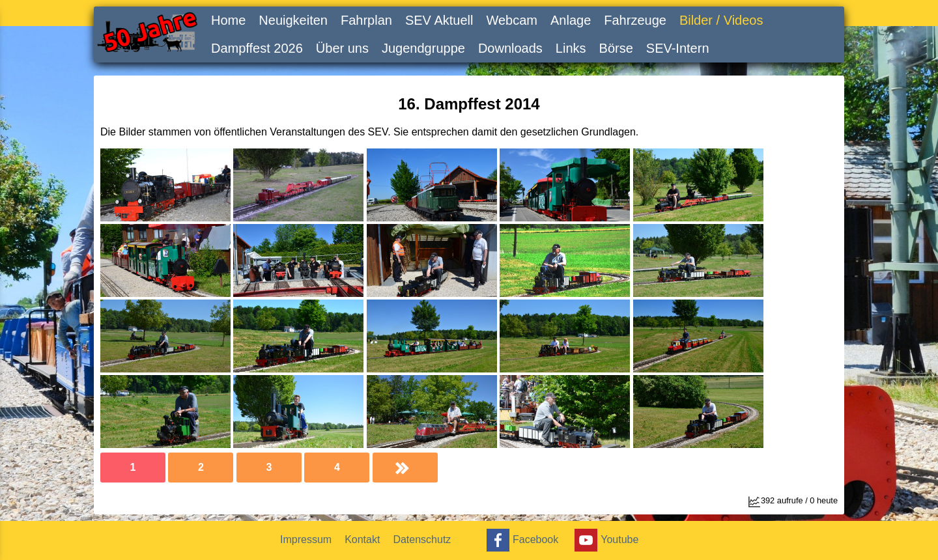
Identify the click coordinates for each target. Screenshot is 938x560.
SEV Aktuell (439, 20)
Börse (616, 48)
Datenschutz (422, 539)
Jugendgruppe (423, 48)
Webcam (512, 20)
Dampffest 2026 (257, 48)
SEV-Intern (678, 48)
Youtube (605, 540)
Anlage (571, 20)
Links (571, 48)
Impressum (306, 539)
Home (228, 20)
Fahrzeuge (635, 20)
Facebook (521, 540)
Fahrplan (366, 20)
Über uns (342, 48)
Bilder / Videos (721, 20)
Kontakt (362, 539)
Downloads (510, 48)
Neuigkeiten (293, 20)
